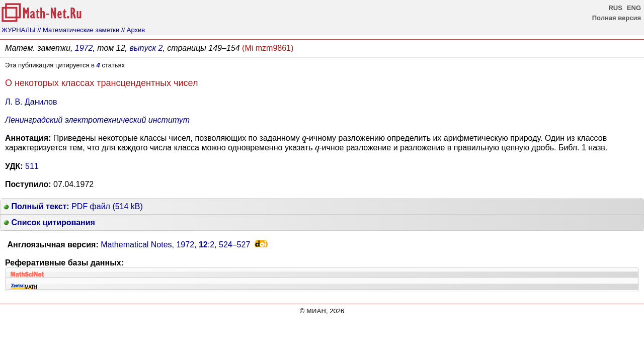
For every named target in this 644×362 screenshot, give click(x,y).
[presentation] (304, 140)
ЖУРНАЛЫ (19, 30)
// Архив (133, 30)
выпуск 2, (147, 48)
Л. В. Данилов (31, 102)
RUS (615, 8)
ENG (634, 8)
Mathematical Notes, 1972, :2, (175, 245)
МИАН (316, 311)
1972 (84, 48)
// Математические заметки (78, 30)
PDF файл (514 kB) (73, 206)
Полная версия (617, 18)
